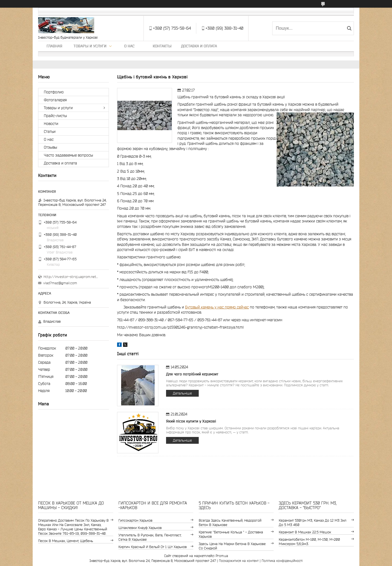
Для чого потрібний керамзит (192, 374)
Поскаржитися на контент (239, 561)
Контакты (162, 46)
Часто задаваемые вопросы (68, 155)
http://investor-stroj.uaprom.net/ (71, 277)
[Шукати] (349, 28)
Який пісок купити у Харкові (191, 421)
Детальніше (182, 393)
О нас (129, 46)
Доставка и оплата (199, 46)
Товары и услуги (90, 46)
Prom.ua (222, 556)
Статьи (50, 131)
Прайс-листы (55, 116)
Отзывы (50, 147)
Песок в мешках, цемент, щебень (66, 541)
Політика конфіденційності (282, 561)
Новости (51, 124)
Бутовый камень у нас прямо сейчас (217, 307)
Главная (54, 46)
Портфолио (54, 92)
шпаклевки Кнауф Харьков (140, 528)
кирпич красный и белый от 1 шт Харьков (153, 547)
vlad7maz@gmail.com (60, 283)
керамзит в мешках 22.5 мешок (305, 532)
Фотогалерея (55, 100)
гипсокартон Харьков (135, 520)
